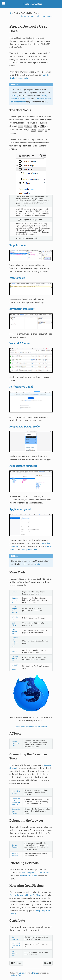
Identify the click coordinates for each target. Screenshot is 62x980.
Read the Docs (16, 975)
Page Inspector (18, 245)
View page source (45, 16)
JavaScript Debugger (22, 309)
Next (48, 963)
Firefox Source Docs (33, 4)
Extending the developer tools (35, 873)
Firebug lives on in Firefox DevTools (25, 895)
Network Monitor (20, 343)
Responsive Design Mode (25, 426)
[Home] (10, 13)
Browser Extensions (28, 876)
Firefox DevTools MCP (15, 744)
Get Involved (15, 938)
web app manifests (29, 550)
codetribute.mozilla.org (16, 945)
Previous (16, 963)
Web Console (17, 278)
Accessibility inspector (23, 466)
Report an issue (28, 16)
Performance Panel (21, 387)
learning (15, 96)
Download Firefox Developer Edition (31, 727)
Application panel (20, 509)
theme (35, 973)
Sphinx (22, 973)
